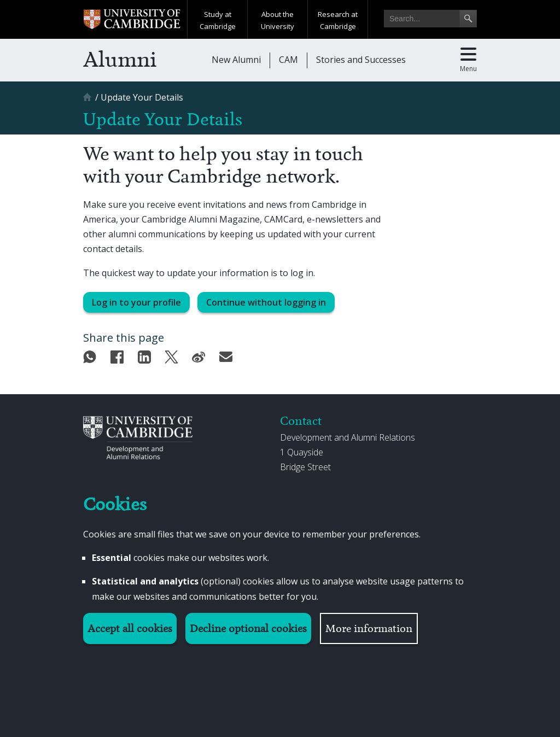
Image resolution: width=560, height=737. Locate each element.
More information (369, 628)
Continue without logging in (266, 302)
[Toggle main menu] (468, 60)
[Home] (89, 101)
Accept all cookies (130, 628)
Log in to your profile (136, 302)
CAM (288, 60)
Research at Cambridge (338, 20)
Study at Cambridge (218, 20)
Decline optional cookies (248, 628)
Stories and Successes (361, 60)
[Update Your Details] (142, 97)
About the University (278, 20)
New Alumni (236, 60)
